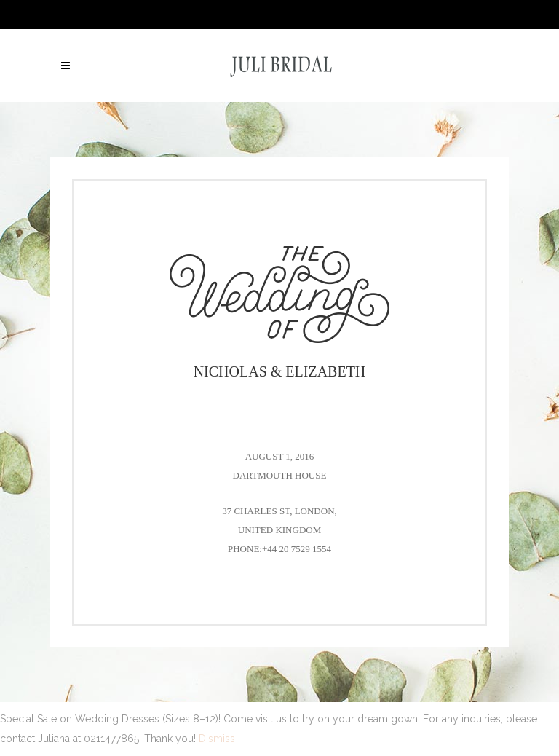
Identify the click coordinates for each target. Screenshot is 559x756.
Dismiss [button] (217, 739)
